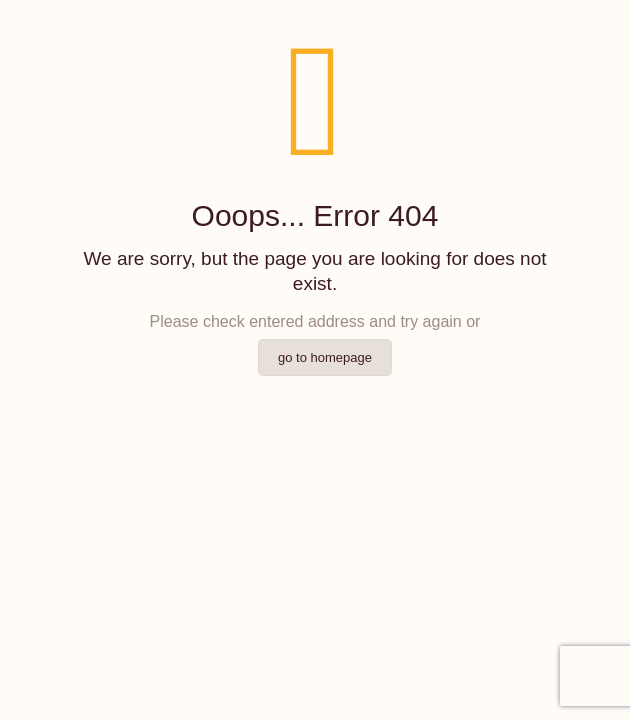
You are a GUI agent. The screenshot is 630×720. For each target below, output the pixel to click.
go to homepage (325, 357)
